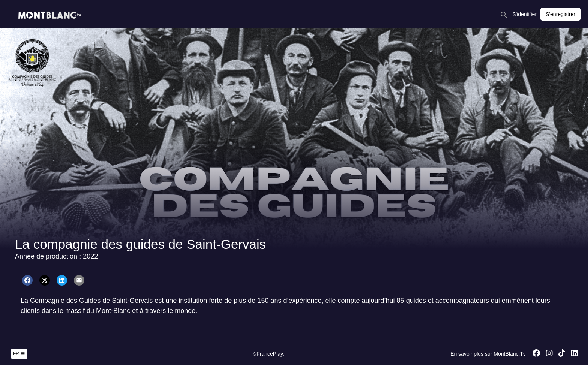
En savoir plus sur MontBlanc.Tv (488, 354)
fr (19, 354)
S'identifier (524, 14)
